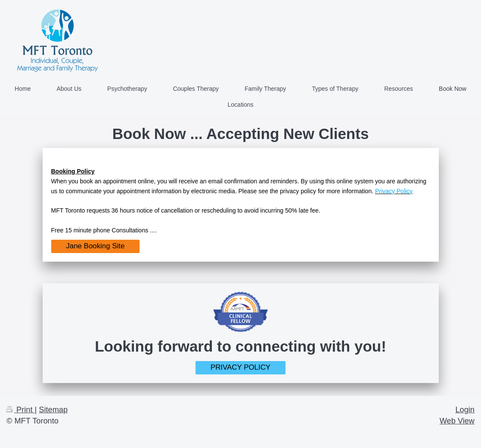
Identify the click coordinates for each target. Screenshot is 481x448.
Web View (457, 421)
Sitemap (53, 410)
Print (21, 410)
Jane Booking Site (95, 246)
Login (465, 410)
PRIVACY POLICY (240, 367)
